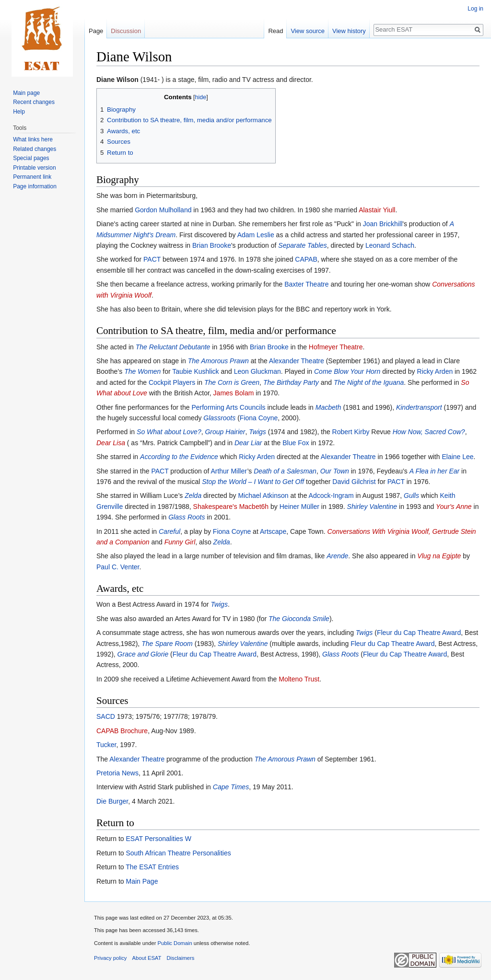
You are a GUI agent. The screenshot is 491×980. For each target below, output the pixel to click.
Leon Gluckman (257, 371)
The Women (142, 371)
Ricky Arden (435, 371)
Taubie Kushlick (195, 371)
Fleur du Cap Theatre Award (419, 633)
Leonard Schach (390, 245)
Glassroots (219, 418)
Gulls (411, 496)
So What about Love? (169, 432)
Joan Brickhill (383, 224)
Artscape (273, 531)
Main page (26, 93)
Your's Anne (454, 507)
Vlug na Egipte (439, 556)
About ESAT (147, 958)
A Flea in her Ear (435, 471)
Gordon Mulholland (163, 210)
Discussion (126, 31)
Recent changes (34, 102)
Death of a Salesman (285, 471)
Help (19, 112)
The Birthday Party (291, 382)
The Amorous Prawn (218, 361)
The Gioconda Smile (299, 619)
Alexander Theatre (297, 361)
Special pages (31, 158)
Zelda (193, 496)
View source (308, 31)
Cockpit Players (172, 382)
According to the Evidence (179, 457)
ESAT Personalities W (158, 839)
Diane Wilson (117, 80)
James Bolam (234, 393)
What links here (33, 139)
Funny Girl (180, 542)
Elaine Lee (457, 457)
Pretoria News (117, 773)
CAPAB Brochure (122, 731)
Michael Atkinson (263, 496)
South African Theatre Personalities (178, 853)
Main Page (142, 881)
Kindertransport (419, 407)
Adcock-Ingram (331, 496)
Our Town (335, 471)
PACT (152, 259)
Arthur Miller (229, 471)
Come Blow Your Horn (347, 371)
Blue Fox (296, 443)
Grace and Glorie (143, 654)
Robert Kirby (351, 432)
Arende (337, 556)
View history (349, 31)
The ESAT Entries (152, 867)
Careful (170, 531)
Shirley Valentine (372, 507)
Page (96, 31)
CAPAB (306, 259)
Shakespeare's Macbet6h (231, 507)
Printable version (34, 168)
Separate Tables (302, 245)
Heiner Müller (299, 507)
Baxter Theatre (306, 284)
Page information (35, 186)
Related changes (35, 149)
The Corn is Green (232, 382)
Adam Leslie (256, 235)
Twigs (257, 432)
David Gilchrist (354, 482)
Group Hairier (225, 432)
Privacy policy (110, 958)
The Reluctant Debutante (173, 347)
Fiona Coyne (259, 418)
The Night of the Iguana (369, 382)
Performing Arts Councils (228, 407)
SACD (106, 716)
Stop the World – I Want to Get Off (253, 482)
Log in (475, 9)
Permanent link (32, 177)
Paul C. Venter (118, 567)
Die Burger (112, 801)
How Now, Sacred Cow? (429, 432)
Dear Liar (248, 443)
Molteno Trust (299, 679)
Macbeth (328, 407)
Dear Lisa (111, 443)
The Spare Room (167, 644)
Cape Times (231, 787)
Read (275, 31)
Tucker (106, 745)
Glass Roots (187, 517)
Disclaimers (181, 958)
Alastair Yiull (377, 210)
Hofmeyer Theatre (336, 347)
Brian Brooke (212, 245)
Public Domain (175, 943)
